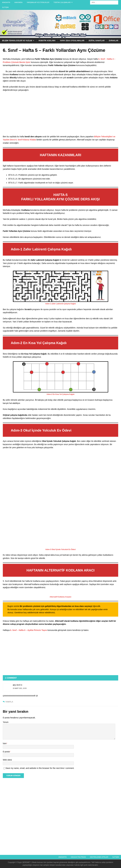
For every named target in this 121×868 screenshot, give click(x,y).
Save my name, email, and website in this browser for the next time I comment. (40, 768)
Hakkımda (18, 2)
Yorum (6, 722)
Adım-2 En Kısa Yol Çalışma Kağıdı (60, 394)
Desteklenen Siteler (99, 857)
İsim (5, 743)
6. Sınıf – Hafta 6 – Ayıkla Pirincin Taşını (29, 630)
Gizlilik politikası (78, 857)
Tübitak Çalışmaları (62, 2)
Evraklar (114, 41)
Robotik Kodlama (47, 41)
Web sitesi (7, 760)
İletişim (5, 7)
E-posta (6, 752)
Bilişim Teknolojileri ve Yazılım (17, 41)
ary (14, 685)
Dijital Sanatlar (97, 41)
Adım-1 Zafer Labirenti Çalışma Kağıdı (61, 304)
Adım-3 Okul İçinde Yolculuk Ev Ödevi (61, 549)
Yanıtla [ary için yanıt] (9, 702)
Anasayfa (6, 2)
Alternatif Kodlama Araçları (60, 597)
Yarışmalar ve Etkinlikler (38, 2)
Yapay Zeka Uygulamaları (72, 41)
